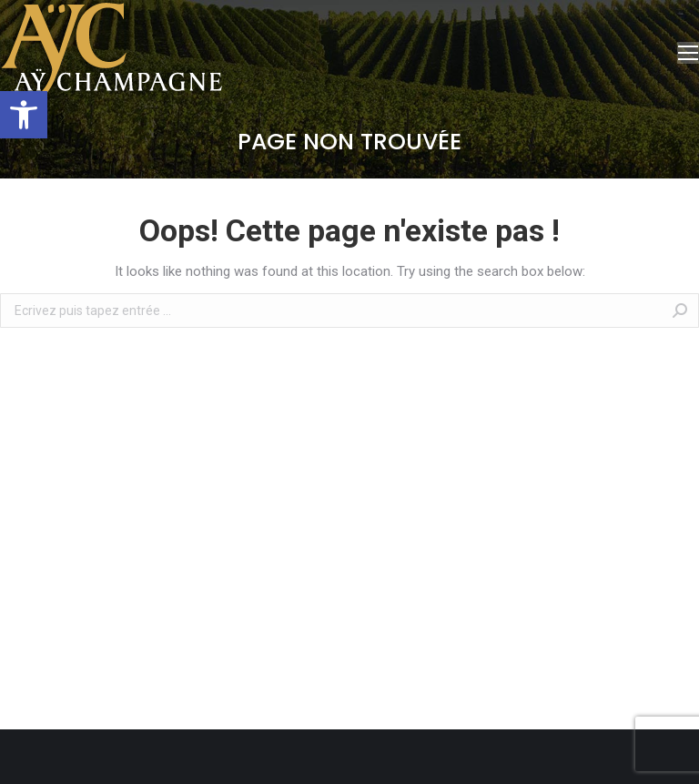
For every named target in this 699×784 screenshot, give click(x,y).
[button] (24, 115)
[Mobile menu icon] (688, 53)
